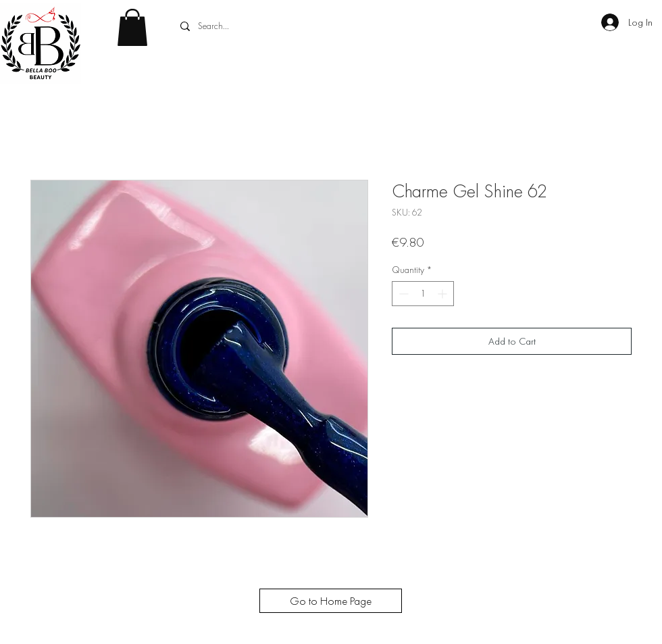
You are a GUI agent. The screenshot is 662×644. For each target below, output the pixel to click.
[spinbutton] (423, 294)
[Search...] (277, 26)
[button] (132, 27)
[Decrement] (402, 294)
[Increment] (443, 294)
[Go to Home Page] (331, 601)
